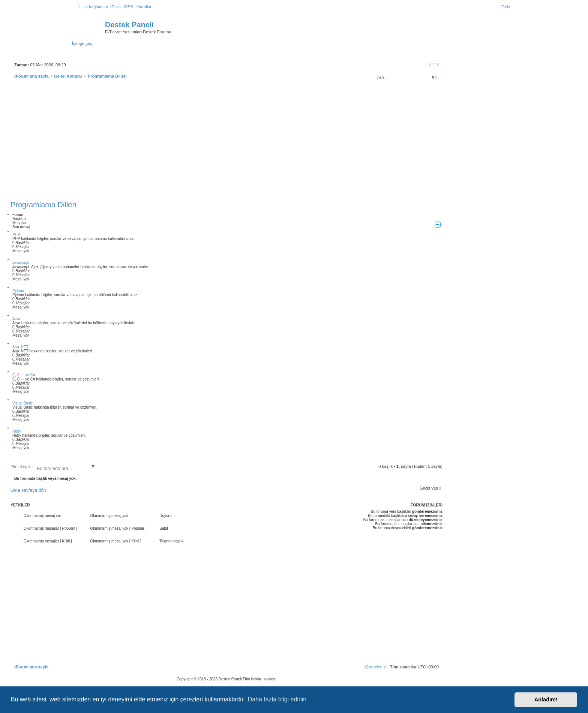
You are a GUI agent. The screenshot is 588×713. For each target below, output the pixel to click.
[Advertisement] (226, 142)
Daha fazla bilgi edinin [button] (277, 699)
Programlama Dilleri (43, 205)
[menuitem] (115, 7)
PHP (16, 234)
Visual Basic (22, 403)
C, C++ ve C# (24, 375)
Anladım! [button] (546, 700)
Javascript (21, 263)
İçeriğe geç (82, 43)
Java (16, 319)
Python (18, 291)
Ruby (17, 431)
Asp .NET (20, 347)
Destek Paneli (129, 25)
